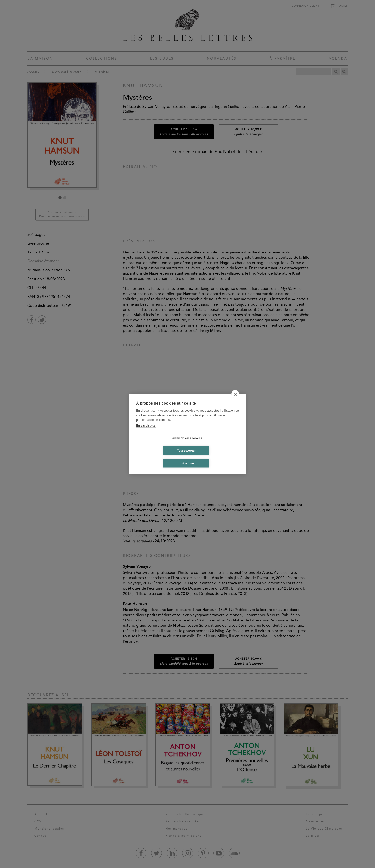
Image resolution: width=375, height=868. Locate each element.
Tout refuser (186, 463)
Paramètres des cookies (186, 438)
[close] (235, 394)
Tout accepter (186, 450)
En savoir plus (146, 425)
